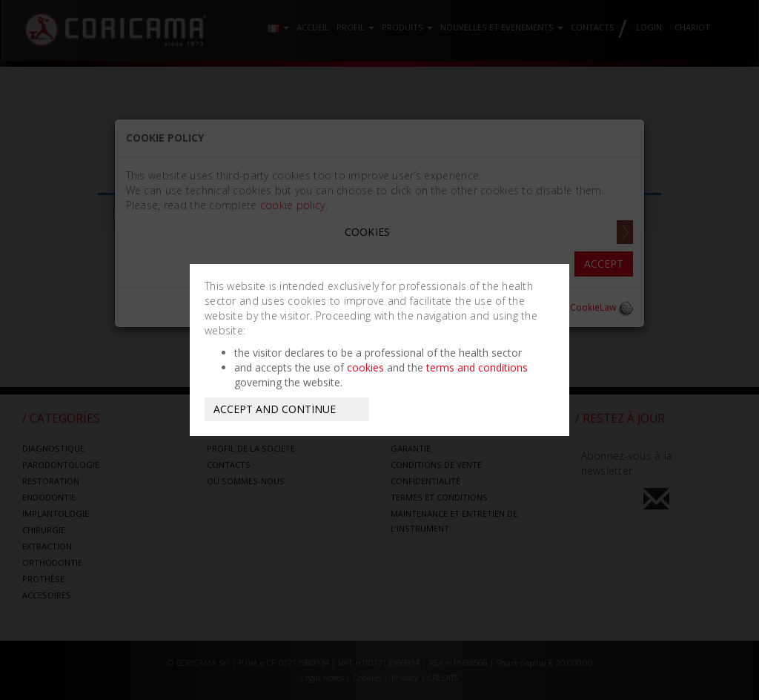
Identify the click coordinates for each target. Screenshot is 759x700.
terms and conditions (477, 367)
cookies (365, 367)
